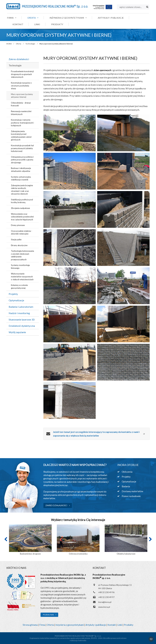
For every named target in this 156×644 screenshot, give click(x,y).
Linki (120, 625)
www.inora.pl (104, 607)
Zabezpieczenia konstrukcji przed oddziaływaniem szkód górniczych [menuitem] (21, 136)
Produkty (129, 625)
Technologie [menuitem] (15, 65)
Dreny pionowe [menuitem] (18, 225)
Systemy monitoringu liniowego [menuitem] (20, 267)
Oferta (19, 44)
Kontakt (112, 625)
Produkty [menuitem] (57, 24)
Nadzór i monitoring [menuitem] (19, 313)
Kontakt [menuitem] (18, 24)
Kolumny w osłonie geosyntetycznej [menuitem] (19, 287)
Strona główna (30, 625)
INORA (9, 44)
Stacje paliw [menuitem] (16, 240)
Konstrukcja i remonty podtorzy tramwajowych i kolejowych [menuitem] (22, 123)
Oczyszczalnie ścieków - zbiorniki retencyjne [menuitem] (22, 232)
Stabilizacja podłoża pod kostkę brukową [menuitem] (22, 201)
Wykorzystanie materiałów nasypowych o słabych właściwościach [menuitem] (22, 276)
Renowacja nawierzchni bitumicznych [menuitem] (21, 113)
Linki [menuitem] (37, 24)
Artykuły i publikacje (96, 625)
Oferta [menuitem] (33, 18)
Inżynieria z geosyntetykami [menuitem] (68, 18)
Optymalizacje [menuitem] (16, 300)
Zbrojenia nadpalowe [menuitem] (20, 208)
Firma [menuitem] (12, 18)
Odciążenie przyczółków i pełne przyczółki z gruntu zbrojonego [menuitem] (22, 160)
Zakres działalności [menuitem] (19, 59)
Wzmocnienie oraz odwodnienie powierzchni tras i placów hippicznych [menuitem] (22, 217)
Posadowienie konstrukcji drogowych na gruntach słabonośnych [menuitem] (22, 74)
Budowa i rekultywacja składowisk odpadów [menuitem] (21, 170)
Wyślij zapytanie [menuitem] (17, 332)
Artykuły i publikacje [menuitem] (111, 18)
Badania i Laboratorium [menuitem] (21, 307)
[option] (30, 540)
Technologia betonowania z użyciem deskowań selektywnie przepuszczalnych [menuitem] (22, 255)
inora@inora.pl (105, 602)
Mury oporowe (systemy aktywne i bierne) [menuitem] (22, 96)
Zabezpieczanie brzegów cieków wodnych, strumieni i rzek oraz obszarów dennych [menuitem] (22, 190)
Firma (42, 625)
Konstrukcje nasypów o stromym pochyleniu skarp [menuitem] (21, 86)
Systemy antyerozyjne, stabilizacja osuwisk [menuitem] (21, 178)
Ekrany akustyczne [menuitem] (19, 245)
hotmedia (82, 640)
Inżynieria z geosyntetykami (70, 625)
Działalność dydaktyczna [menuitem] (22, 326)
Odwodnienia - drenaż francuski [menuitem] (21, 104)
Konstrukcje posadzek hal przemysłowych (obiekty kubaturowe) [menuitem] (22, 148)
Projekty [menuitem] (13, 294)
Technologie (30, 44)
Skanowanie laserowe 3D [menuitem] (22, 319)
